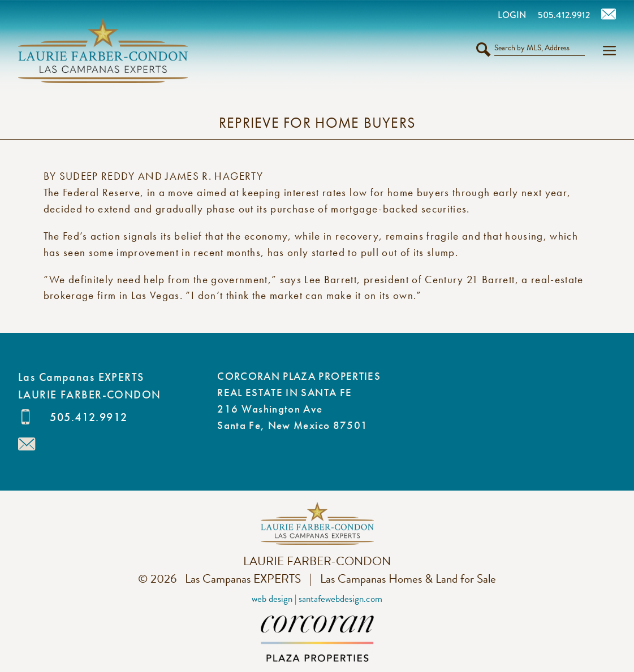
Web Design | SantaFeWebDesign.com (317, 599)
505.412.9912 (89, 417)
